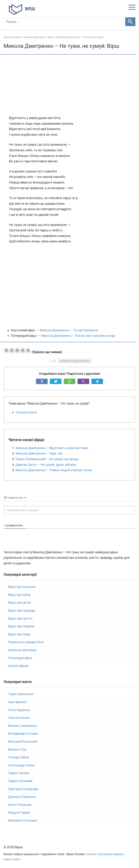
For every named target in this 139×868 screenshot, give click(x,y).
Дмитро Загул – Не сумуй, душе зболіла (46, 465)
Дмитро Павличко (22, 797)
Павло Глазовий (20, 781)
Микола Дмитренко (76, 361)
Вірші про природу (22, 610)
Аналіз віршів (18, 666)
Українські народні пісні (26, 642)
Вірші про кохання (22, 587)
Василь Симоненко (23, 726)
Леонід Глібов (18, 757)
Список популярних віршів (105, 854)
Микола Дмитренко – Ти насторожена (69, 330)
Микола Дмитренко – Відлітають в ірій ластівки (52, 448)
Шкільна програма (22, 650)
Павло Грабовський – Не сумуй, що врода (47, 459)
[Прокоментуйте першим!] (69, 510)
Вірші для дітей (20, 602)
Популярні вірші (20, 658)
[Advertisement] (69, 85)
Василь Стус (17, 749)
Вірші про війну (19, 595)
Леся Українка (19, 710)
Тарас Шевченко (21, 694)
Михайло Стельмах (23, 820)
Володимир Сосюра (23, 733)
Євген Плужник (20, 805)
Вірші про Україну (21, 626)
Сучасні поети (26, 412)
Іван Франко (17, 702)
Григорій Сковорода (23, 789)
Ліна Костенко (19, 718)
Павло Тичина (19, 773)
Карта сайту (12, 859)
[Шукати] (130, 22)
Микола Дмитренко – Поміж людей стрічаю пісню (54, 470)
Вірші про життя (20, 618)
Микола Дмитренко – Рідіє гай (39, 453)
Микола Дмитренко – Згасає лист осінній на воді (78, 336)
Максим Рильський (23, 741)
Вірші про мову (19, 634)
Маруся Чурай (19, 812)
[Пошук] (64, 22)
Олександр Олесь (21, 765)
